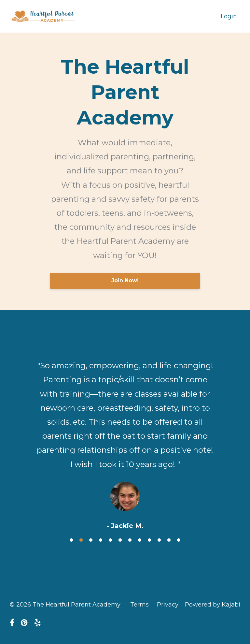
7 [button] (130, 540)
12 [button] (179, 540)
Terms (139, 605)
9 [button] (149, 540)
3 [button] (91, 540)
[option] (125, 439)
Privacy (168, 605)
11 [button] (169, 540)
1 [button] (71, 540)
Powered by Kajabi (213, 605)
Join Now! (125, 280)
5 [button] (110, 540)
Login (229, 16)
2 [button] (81, 540)
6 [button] (120, 540)
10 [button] (159, 540)
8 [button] (140, 540)
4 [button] (101, 540)
